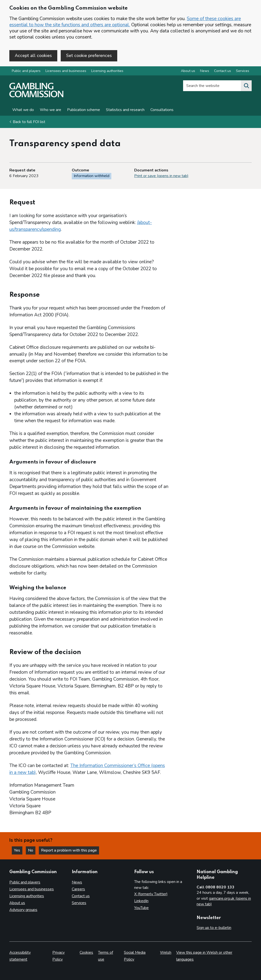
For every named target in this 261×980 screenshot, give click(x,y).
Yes (18, 850)
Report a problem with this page (69, 850)
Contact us (81, 896)
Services (79, 903)
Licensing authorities (107, 71)
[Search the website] (246, 86)
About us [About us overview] (188, 71)
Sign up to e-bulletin (214, 928)
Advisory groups (23, 910)
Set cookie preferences (89, 56)
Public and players (26, 71)
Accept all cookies (33, 56)
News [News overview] (205, 71)
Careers (78, 889)
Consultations (162, 110)
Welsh (166, 952)
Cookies (86, 952)
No (32, 850)
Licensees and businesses (66, 71)
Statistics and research (125, 110)
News (77, 882)
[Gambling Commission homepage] (36, 96)
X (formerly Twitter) (151, 894)
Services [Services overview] (243, 71)
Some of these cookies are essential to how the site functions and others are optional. (125, 22)
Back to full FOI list (29, 122)
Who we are (51, 110)
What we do (23, 110)
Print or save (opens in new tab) (161, 176)
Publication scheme (84, 110)
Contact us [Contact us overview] (223, 71)
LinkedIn (141, 901)
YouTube (141, 908)
